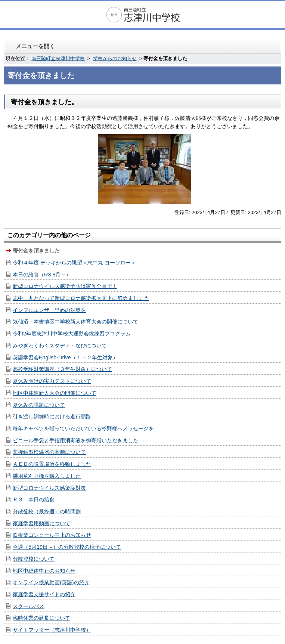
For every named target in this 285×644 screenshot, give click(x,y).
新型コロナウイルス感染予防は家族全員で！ (65, 286)
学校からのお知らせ (115, 58)
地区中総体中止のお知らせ (44, 571)
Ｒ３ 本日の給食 (34, 499)
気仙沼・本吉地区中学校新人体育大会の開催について (75, 322)
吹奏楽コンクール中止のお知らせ (52, 535)
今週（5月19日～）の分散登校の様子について (67, 547)
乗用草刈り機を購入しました (47, 476)
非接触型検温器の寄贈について (49, 452)
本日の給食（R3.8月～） (42, 275)
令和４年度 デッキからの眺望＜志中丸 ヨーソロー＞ (74, 263)
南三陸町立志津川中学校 (58, 58)
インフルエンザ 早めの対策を (49, 310)
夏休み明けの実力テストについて (52, 381)
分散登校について (34, 559)
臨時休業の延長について (41, 618)
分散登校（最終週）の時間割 (47, 511)
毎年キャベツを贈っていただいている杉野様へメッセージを (83, 428)
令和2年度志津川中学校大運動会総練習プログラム (72, 334)
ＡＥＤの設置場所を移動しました (52, 464)
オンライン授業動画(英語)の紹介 (51, 582)
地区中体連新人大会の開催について (55, 393)
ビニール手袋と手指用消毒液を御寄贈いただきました (75, 440)
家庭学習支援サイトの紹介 (44, 594)
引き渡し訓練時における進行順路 (52, 417)
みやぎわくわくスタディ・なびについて (60, 346)
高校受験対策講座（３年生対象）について (62, 369)
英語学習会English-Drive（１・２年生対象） (65, 357)
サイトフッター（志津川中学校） (52, 630)
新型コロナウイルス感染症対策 (49, 488)
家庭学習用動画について (41, 523)
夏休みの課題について (39, 405)
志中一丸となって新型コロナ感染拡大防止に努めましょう (81, 298)
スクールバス (28, 606)
